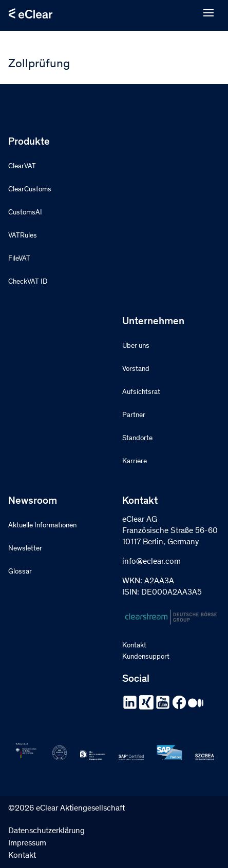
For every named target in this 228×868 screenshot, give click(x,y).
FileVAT (19, 259)
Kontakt (134, 646)
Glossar (20, 572)
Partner (134, 416)
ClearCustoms (30, 190)
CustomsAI (25, 213)
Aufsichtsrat (141, 392)
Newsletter (25, 549)
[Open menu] (208, 13)
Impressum (27, 843)
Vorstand (136, 369)
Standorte (137, 439)
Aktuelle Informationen (42, 526)
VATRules (23, 236)
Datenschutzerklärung (46, 831)
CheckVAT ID (28, 282)
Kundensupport (146, 657)
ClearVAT (22, 167)
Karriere (135, 462)
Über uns (136, 346)
